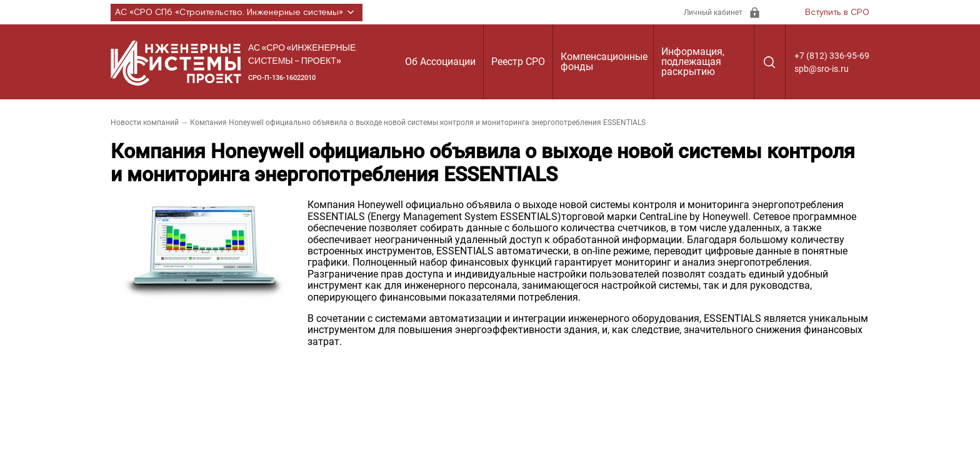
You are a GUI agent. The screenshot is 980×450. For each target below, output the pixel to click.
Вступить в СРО (837, 12)
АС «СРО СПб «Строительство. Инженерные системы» (237, 12)
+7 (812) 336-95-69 (832, 56)
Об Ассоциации (440, 62)
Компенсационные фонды (604, 62)
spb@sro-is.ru (822, 69)
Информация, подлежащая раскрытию (693, 62)
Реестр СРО (518, 62)
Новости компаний (145, 122)
